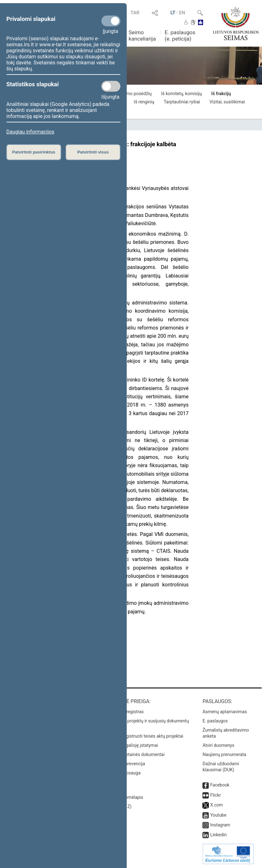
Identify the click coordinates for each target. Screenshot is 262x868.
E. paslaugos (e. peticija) (180, 36)
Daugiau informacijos (30, 132)
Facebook (220, 785)
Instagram (220, 825)
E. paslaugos (215, 721)
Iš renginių (144, 102)
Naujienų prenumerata (224, 754)
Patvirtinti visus (93, 152)
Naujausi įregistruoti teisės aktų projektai (143, 736)
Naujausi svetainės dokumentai (134, 754)
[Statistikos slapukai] (111, 86)
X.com (216, 805)
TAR (135, 13)
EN (182, 13)
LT (173, 13)
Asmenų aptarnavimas (225, 712)
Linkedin (218, 835)
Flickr (215, 795)
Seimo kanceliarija (142, 36)
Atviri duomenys (218, 745)
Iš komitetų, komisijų (182, 94)
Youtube (218, 815)
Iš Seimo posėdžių (134, 94)
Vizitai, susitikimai (227, 102)
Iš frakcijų (221, 94)
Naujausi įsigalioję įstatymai (131, 745)
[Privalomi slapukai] (111, 21)
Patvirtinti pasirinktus (34, 152)
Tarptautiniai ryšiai (182, 102)
